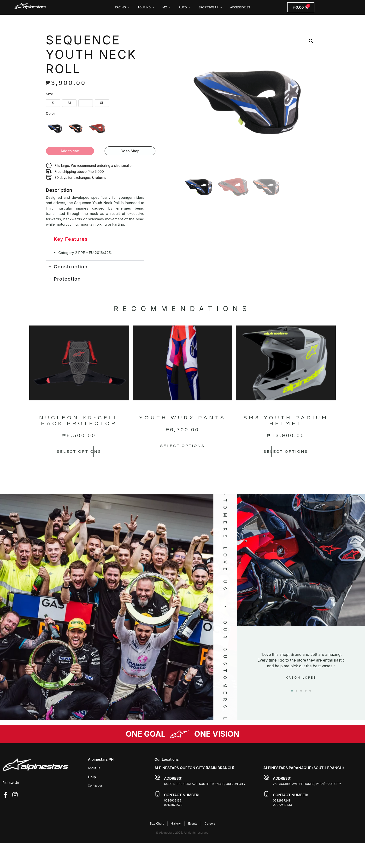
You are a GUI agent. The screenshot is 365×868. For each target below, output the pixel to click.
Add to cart (70, 151)
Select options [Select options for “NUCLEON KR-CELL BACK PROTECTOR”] (79, 452)
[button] (311, 41)
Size (49, 94)
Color (50, 113)
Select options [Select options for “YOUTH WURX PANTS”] (182, 446)
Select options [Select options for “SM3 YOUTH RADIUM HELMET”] (286, 452)
